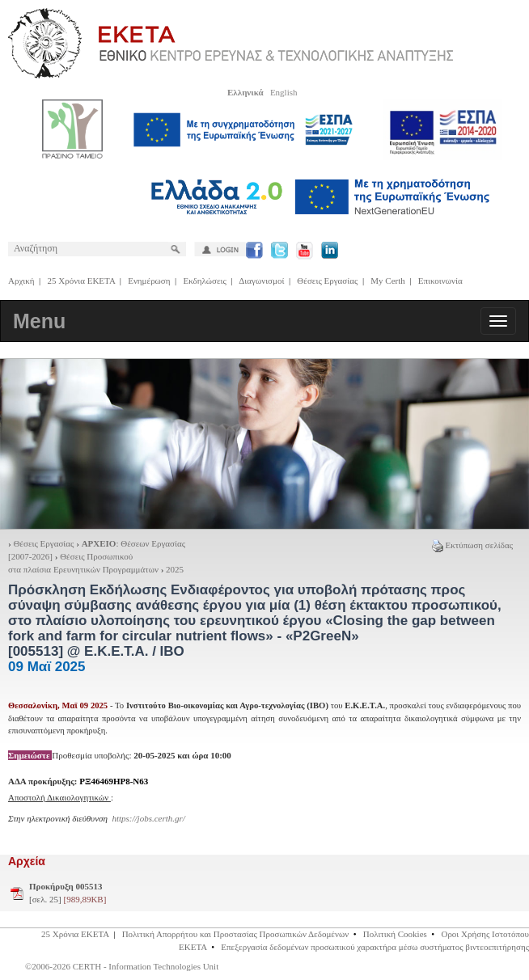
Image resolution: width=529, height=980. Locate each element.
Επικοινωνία (440, 281)
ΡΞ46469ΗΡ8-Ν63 (114, 781)
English (284, 92)
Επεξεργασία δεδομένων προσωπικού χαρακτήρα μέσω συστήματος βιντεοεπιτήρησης (375, 947)
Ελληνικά (245, 92)
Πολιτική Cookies (395, 934)
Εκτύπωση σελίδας (472, 545)
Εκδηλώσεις (205, 281)
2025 (175, 569)
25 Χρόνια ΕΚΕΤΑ (82, 281)
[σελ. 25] (68, 893)
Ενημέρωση (149, 281)
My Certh (387, 281)
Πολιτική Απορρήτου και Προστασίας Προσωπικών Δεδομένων (236, 934)
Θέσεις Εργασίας (327, 281)
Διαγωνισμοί (261, 281)
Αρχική (21, 281)
